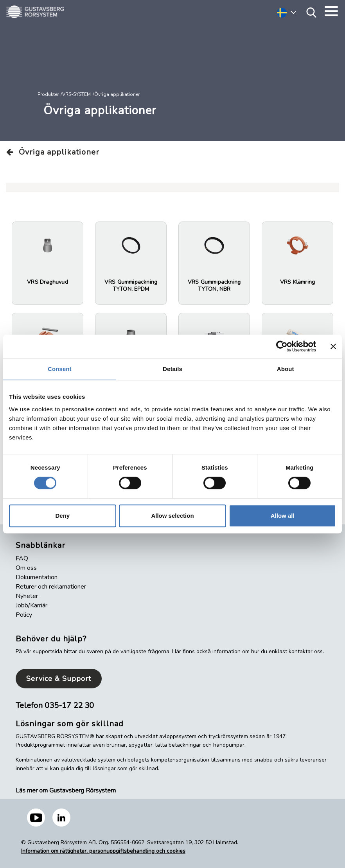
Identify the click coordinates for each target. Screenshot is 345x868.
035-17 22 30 (69, 705)
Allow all (283, 516)
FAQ (22, 558)
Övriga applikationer (53, 152)
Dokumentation (37, 577)
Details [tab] (172, 369)
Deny (62, 516)
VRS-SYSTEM (76, 94)
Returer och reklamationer (51, 587)
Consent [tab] (60, 369)
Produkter (48, 94)
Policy (24, 615)
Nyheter (27, 596)
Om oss (26, 568)
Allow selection (172, 516)
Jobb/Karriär (31, 605)
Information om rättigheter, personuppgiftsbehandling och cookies (103, 851)
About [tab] (286, 369)
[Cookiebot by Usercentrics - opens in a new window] (282, 346)
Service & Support (59, 679)
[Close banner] (333, 346)
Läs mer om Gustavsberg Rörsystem (66, 791)
